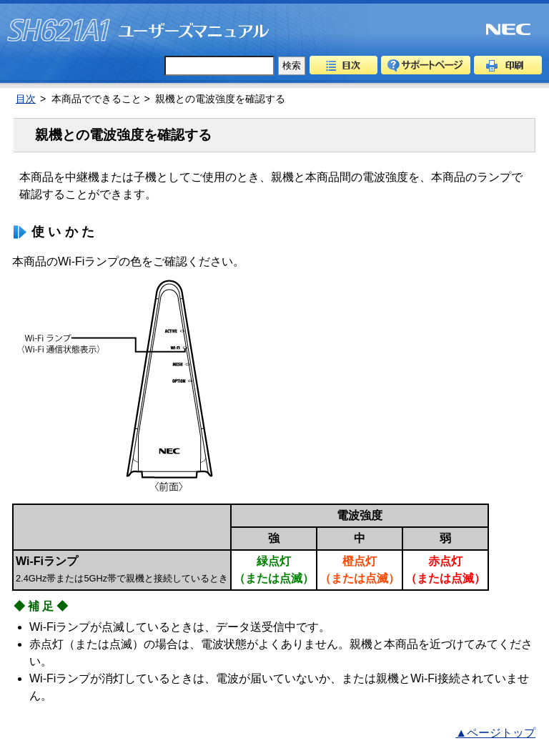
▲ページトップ (495, 733)
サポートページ (426, 65)
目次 (343, 65)
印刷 (508, 65)
